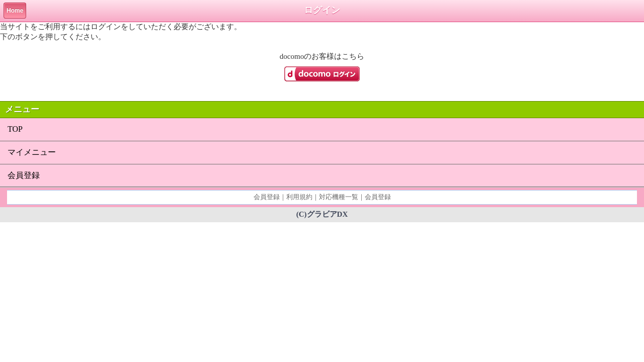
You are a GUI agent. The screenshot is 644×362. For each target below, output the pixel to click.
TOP (15, 129)
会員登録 (24, 175)
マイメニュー (32, 152)
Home (15, 11)
